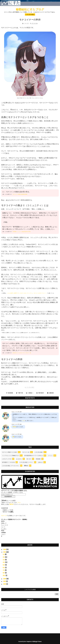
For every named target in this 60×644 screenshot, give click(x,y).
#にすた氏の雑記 (30, 387)
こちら (23, 421)
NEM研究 (26, 466)
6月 (4, 568)
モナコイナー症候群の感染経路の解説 (20, 194)
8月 (4, 573)
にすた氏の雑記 (30, 14)
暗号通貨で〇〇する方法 (8, 462)
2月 (4, 557)
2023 (5, 584)
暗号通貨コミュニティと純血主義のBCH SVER (22, 232)
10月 (4, 575)
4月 (4, 562)
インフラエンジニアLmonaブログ (11, 456)
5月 (4, 565)
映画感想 (38, 459)
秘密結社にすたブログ (30, 9)
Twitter (14, 427)
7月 (4, 570)
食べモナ (29, 459)
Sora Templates (28, 642)
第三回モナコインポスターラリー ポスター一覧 (22, 353)
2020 (5, 579)
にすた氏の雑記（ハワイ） (26, 462)
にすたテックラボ (7, 459)
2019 (5, 552)
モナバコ (4, 516)
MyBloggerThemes (37, 642)
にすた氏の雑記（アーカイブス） (11, 466)
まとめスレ (19, 459)
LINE (13, 437)
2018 (5, 550)
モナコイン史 (26, 452)
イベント (50, 456)
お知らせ (40, 462)
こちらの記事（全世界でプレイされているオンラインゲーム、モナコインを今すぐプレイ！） (27, 293)
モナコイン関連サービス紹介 (10, 452)
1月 (4, 554)
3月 (4, 560)
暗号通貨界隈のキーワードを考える (34, 456)
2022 (5, 581)
